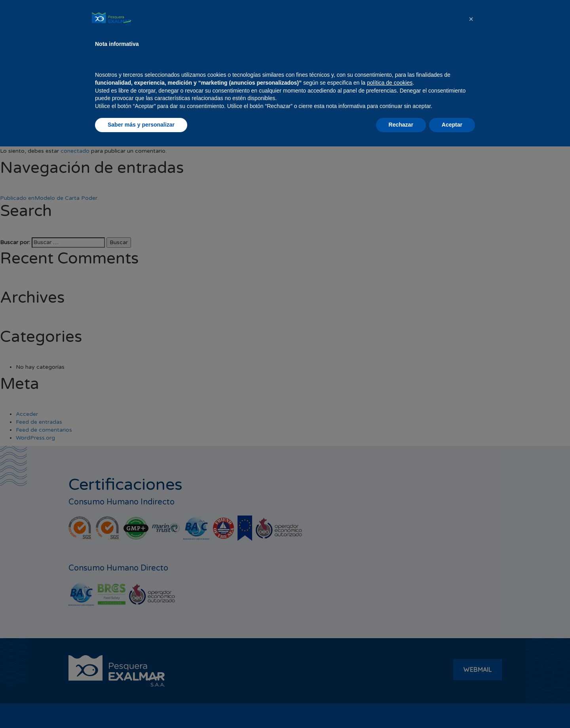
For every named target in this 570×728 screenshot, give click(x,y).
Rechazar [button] (401, 706)
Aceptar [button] (452, 706)
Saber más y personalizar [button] (141, 706)
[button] (471, 601)
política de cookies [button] (390, 664)
